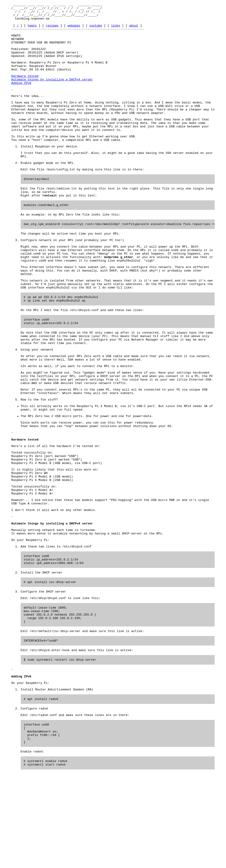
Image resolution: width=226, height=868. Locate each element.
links (116, 30)
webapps (74, 30)
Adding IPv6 (21, 97)
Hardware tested (25, 88)
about (134, 30)
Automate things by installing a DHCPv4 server (52, 93)
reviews (52, 30)
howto (32, 30)
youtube (96, 30)
